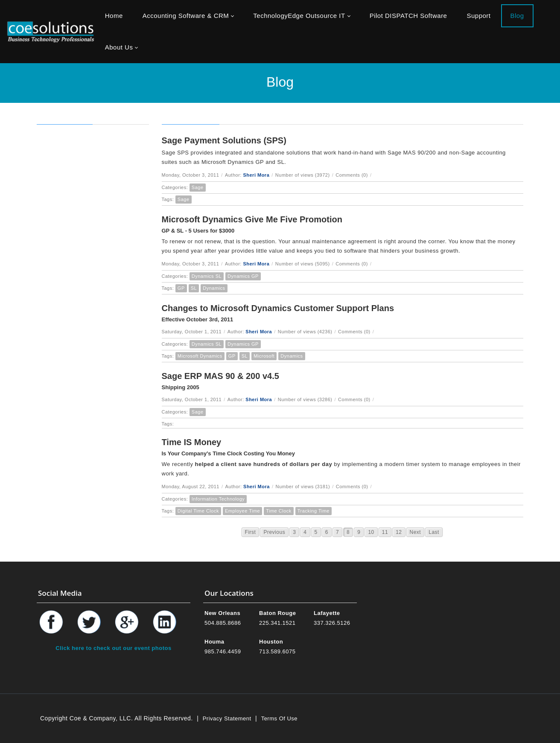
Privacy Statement (227, 718)
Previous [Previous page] (274, 532)
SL (194, 288)
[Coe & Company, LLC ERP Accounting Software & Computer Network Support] (51, 31)
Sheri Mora (256, 175)
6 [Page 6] (327, 532)
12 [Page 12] (399, 532)
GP (181, 288)
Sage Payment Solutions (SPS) (224, 140)
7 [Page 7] (337, 532)
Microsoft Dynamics (200, 356)
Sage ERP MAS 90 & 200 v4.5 (220, 376)
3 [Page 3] (294, 532)
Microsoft (264, 356)
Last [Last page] (434, 532)
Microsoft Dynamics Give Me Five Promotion (252, 219)
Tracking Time (314, 511)
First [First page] (251, 532)
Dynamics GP (243, 276)
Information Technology (218, 499)
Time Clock (279, 511)
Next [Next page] (416, 532)
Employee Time (242, 511)
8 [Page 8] (348, 532)
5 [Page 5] (316, 532)
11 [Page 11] (385, 532)
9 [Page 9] (359, 532)
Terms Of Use (279, 718)
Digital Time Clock (198, 511)
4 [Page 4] (305, 532)
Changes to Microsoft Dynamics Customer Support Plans (278, 308)
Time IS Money (192, 442)
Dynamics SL (207, 276)
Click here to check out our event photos (113, 648)
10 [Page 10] (371, 532)
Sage (198, 187)
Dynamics (214, 288)
